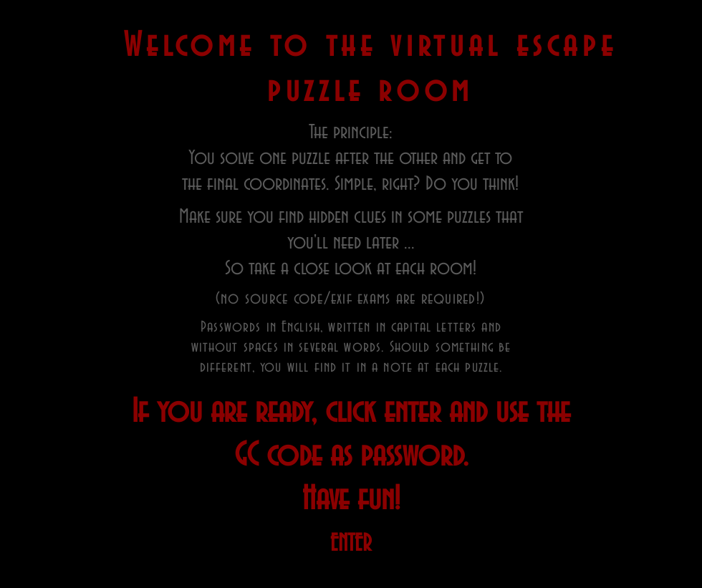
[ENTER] (351, 544)
